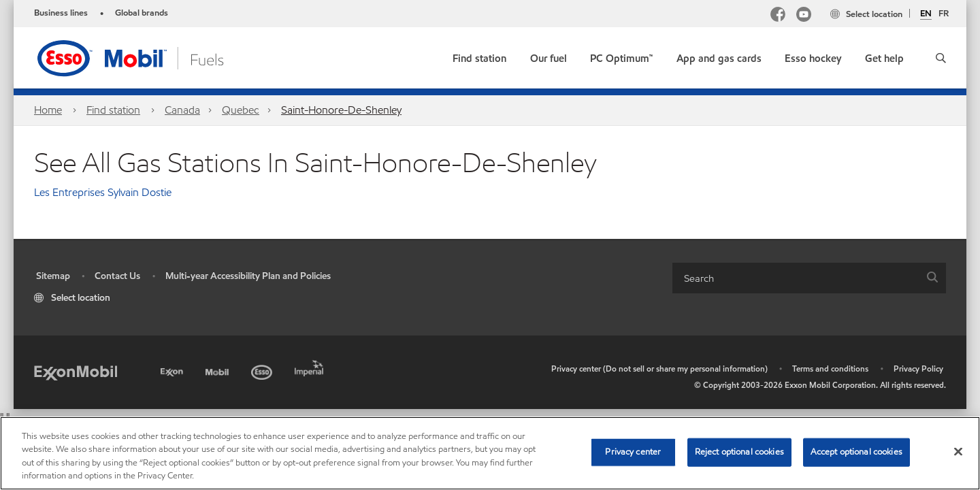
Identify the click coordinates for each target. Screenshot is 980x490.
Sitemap (53, 276)
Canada (182, 110)
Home (48, 110)
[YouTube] (804, 16)
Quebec (241, 110)
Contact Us (117, 276)
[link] (479, 55)
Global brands (142, 13)
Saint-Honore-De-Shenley (341, 110)
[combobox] (809, 278)
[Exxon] (173, 370)
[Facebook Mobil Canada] (778, 16)
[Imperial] (311, 366)
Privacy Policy (918, 369)
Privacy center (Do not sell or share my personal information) (659, 369)
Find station (113, 110)
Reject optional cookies (739, 452)
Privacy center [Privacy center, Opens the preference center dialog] (633, 452)
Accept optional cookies (856, 452)
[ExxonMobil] (76, 372)
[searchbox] (796, 278)
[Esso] (263, 370)
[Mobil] (218, 370)
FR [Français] (944, 14)
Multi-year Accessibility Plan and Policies (248, 276)
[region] (490, 453)
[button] (941, 58)
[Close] (958, 451)
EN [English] (926, 14)
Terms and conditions (830, 369)
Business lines (61, 13)
